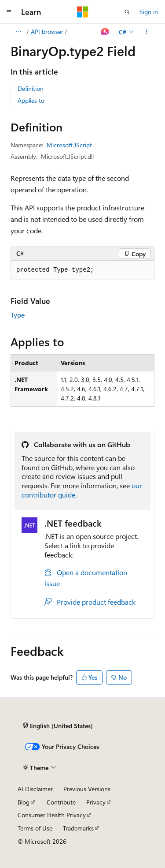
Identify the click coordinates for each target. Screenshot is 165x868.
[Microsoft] (83, 12)
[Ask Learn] (105, 32)
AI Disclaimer (35, 789)
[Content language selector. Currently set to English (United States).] (58, 726)
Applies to (31, 100)
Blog (24, 802)
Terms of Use (35, 828)
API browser (47, 32)
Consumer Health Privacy (52, 815)
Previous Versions (87, 789)
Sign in (149, 12)
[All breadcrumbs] (18, 32)
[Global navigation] (9, 12)
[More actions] (147, 32)
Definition (31, 88)
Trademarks (78, 828)
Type (18, 315)
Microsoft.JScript (69, 145)
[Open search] (127, 12)
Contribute (61, 802)
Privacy (96, 802)
